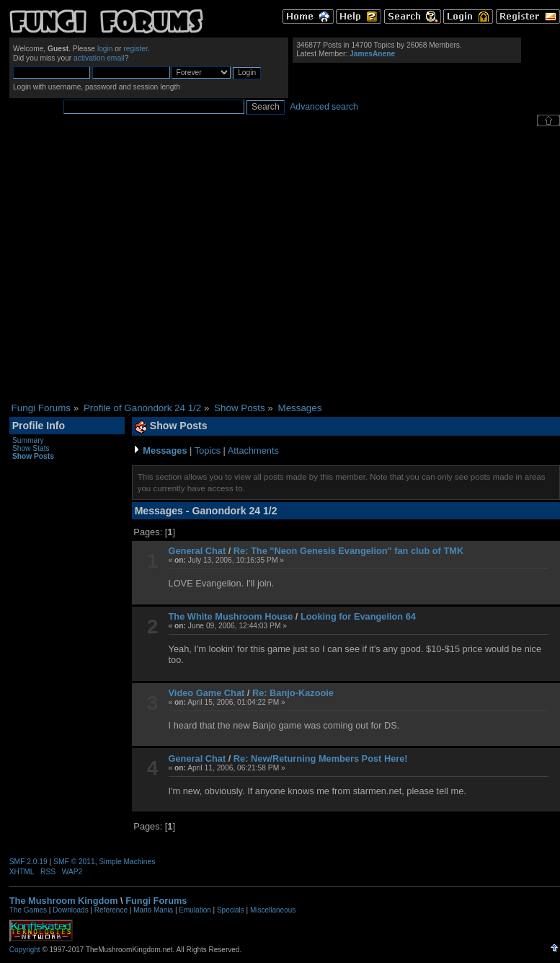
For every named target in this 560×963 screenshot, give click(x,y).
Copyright (25, 950)
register (135, 49)
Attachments (253, 450)
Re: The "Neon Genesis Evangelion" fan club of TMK (348, 551)
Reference (111, 910)
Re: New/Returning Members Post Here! (321, 758)
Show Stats (31, 448)
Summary (28, 440)
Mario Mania (153, 910)
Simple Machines (127, 862)
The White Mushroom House (231, 616)
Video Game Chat (207, 693)
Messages (165, 450)
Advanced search (324, 107)
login (105, 49)
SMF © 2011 (74, 862)
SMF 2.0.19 (28, 862)
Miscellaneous (273, 910)
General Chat (197, 551)
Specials (231, 910)
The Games (28, 910)
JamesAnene (372, 54)
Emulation (195, 910)
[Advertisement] (135, 264)
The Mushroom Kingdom (64, 901)
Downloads (70, 910)
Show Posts (33, 456)
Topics (208, 450)
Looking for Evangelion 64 (358, 616)
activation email (99, 58)
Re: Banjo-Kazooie (293, 693)
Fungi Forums (156, 901)
